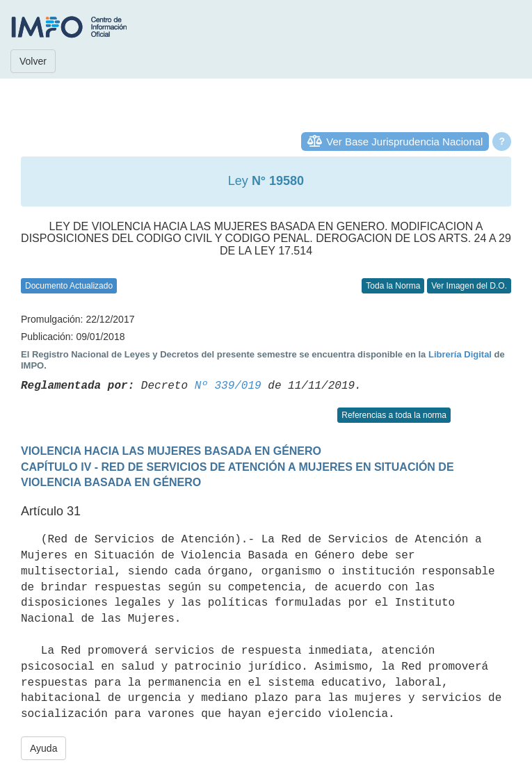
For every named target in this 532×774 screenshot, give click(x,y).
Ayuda (43, 748)
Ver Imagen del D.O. (469, 286)
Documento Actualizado (69, 286)
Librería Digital (460, 354)
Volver (33, 61)
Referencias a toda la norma (394, 415)
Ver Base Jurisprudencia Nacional (404, 142)
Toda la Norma (393, 286)
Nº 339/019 (228, 386)
